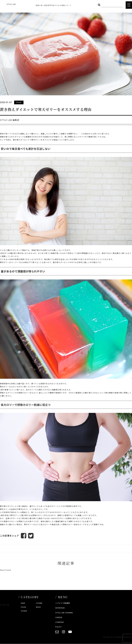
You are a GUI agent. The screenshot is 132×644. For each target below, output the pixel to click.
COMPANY (60, 622)
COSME (39, 603)
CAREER (59, 617)
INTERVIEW (60, 608)
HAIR (23, 603)
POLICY (58, 627)
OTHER (24, 611)
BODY (39, 607)
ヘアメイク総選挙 (63, 603)
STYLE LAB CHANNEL (64, 613)
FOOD (23, 607)
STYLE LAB (11, 4)
